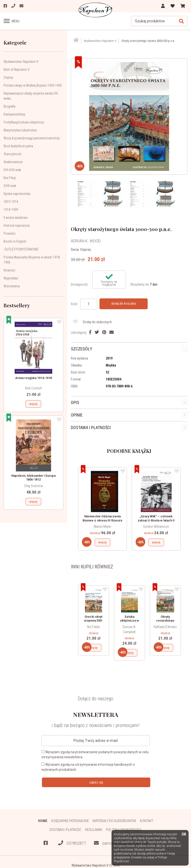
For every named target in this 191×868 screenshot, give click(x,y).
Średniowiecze (13, 162)
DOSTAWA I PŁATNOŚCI (91, 428)
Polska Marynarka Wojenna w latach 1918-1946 (32, 260)
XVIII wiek (10, 186)
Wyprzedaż (11, 278)
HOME (43, 821)
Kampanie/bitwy (14, 114)
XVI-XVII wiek (12, 170)
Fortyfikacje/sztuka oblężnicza (24, 122)
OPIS (75, 402)
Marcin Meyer (102, 527)
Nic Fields (94, 627)
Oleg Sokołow (33, 486)
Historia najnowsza (17, 225)
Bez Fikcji (10, 178)
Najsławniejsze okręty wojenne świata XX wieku (31, 96)
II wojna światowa (16, 218)
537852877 (72, 843)
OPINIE (77, 415)
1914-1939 (11, 210)
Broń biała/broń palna (18, 146)
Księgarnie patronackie (70, 821)
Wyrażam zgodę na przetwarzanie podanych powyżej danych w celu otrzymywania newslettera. (95, 755)
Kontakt (147, 821)
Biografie (10, 106)
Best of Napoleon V (17, 70)
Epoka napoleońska (17, 194)
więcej (33, 404)
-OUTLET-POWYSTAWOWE (21, 249)
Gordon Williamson (156, 527)
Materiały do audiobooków (114, 821)
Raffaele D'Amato (165, 627)
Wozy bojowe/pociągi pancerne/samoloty (32, 138)
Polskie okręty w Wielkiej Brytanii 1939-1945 (33, 85)
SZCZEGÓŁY (82, 349)
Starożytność (13, 154)
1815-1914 (11, 202)
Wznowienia (12, 286)
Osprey (8, 77)
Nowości (9, 270)
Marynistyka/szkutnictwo (20, 130)
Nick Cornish (33, 388)
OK (184, 834)
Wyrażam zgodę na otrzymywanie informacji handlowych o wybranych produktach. (88, 767)
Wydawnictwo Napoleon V (21, 62)
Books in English (15, 241)
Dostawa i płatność (65, 830)
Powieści (10, 233)
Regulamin (94, 830)
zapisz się (96, 782)
